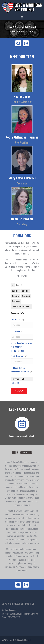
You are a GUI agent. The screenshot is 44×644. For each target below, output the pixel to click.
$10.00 (15, 291)
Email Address (19, 356)
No (15, 351)
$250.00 (16, 301)
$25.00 (25, 291)
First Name (17, 320)
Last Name (16, 331)
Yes (23, 351)
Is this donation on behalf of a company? (22, 345)
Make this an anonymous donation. (21, 370)
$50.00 (15, 296)
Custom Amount (21, 307)
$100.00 (26, 296)
